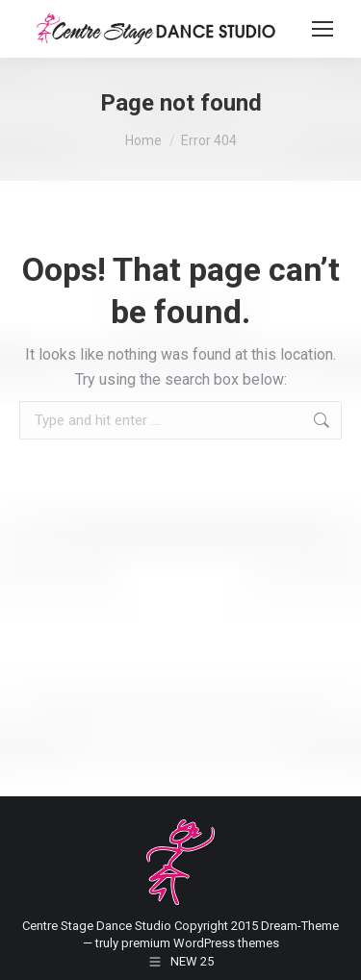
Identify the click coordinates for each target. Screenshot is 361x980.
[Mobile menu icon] (322, 29)
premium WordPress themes (200, 943)
